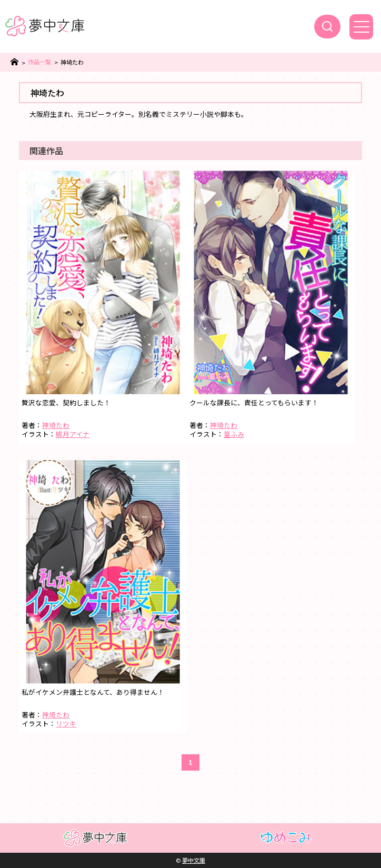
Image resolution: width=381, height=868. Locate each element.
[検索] (327, 27)
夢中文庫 (194, 860)
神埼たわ (56, 425)
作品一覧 (39, 62)
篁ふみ (234, 434)
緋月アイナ (73, 434)
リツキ (66, 724)
